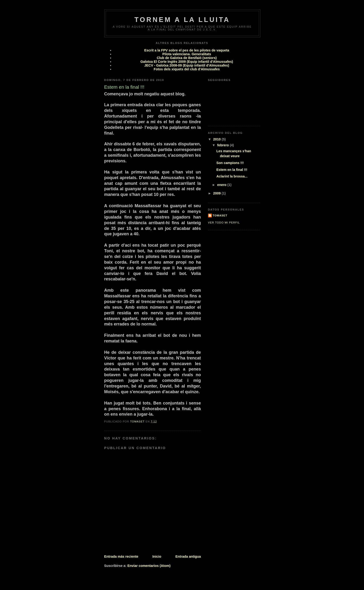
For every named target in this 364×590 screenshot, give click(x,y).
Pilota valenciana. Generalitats (187, 54)
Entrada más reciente (121, 556)
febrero (224, 145)
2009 (218, 193)
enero (222, 185)
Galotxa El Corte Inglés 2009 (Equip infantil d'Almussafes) (187, 62)
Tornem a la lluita (182, 20)
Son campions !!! (230, 163)
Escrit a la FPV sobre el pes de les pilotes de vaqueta (187, 50)
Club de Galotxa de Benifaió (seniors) (187, 58)
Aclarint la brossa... (232, 176)
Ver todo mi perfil (224, 223)
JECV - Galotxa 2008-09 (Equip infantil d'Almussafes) (187, 65)
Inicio (157, 556)
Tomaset (220, 215)
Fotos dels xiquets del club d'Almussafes (187, 69)
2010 (218, 139)
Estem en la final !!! (232, 170)
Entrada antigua (188, 556)
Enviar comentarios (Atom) (149, 566)
